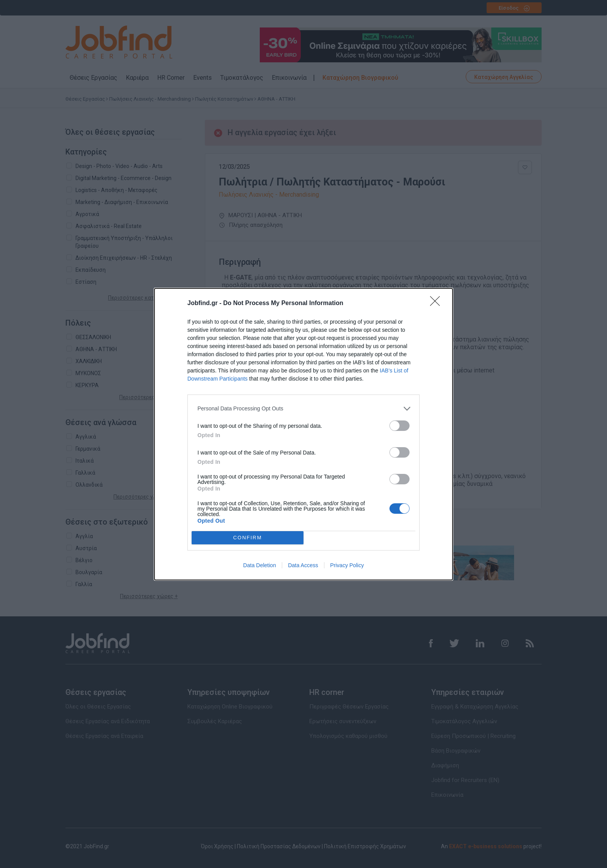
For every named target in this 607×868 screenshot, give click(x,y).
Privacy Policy (347, 565)
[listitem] (303, 409)
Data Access (303, 565)
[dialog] (303, 434)
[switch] (400, 426)
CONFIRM (248, 538)
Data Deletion (260, 565)
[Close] (437, 304)
